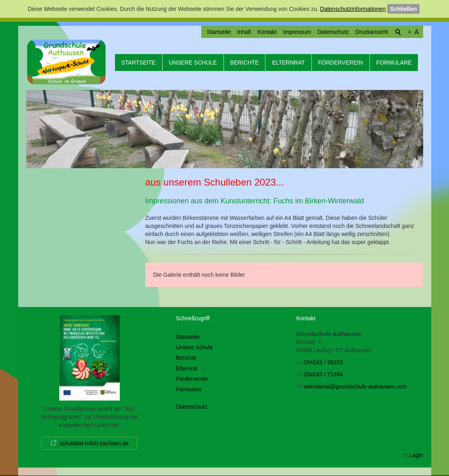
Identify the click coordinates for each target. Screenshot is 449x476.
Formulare (394, 63)
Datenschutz (333, 32)
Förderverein (341, 63)
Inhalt (244, 32)
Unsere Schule (193, 63)
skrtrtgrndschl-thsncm (355, 386)
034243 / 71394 (323, 374)
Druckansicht (372, 32)
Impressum (297, 32)
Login (416, 455)
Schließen (403, 9)
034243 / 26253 (323, 362)
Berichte (245, 63)
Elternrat (288, 63)
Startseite (219, 32)
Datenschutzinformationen (353, 9)
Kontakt (267, 32)
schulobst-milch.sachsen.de (94, 443)
